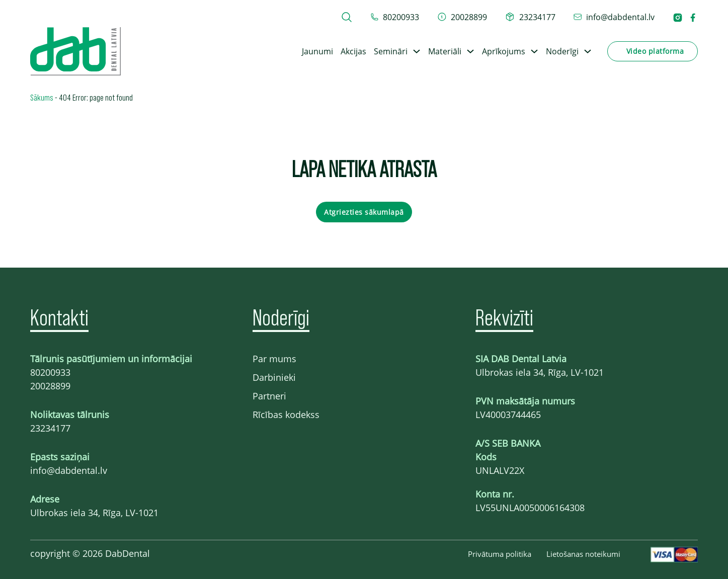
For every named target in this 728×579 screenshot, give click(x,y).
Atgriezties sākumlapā (364, 212)
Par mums (274, 359)
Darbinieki (274, 377)
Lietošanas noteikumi (583, 554)
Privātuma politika (500, 554)
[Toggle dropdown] (417, 51)
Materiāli (445, 51)
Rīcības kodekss (286, 415)
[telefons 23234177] (530, 17)
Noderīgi (562, 51)
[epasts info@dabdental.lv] (614, 17)
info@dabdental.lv (69, 470)
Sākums (42, 97)
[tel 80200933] (395, 17)
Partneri (269, 396)
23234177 (50, 428)
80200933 (50, 372)
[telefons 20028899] (462, 17)
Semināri (391, 51)
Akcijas (353, 51)
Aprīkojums (504, 51)
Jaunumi (317, 51)
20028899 (50, 386)
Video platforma (655, 51)
